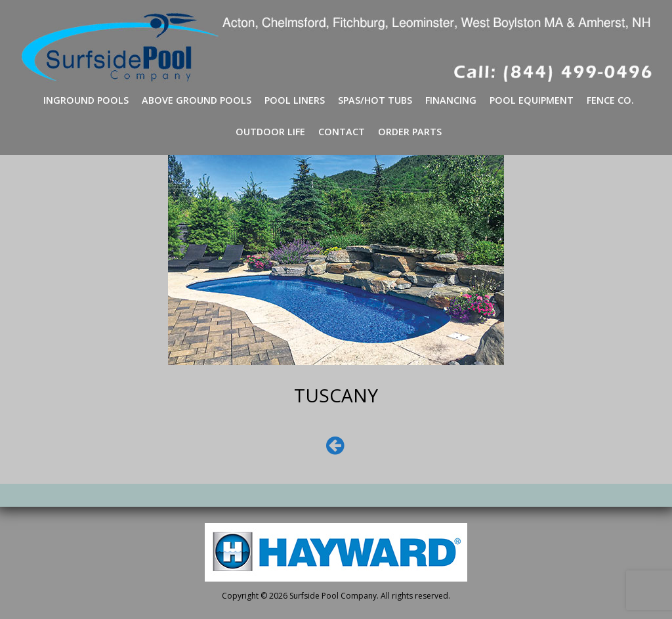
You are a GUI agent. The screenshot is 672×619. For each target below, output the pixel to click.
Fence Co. (610, 100)
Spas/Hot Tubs (375, 100)
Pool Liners (295, 100)
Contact (342, 132)
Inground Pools (86, 100)
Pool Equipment (532, 100)
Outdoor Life (270, 132)
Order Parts (410, 132)
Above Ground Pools (197, 100)
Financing (451, 100)
